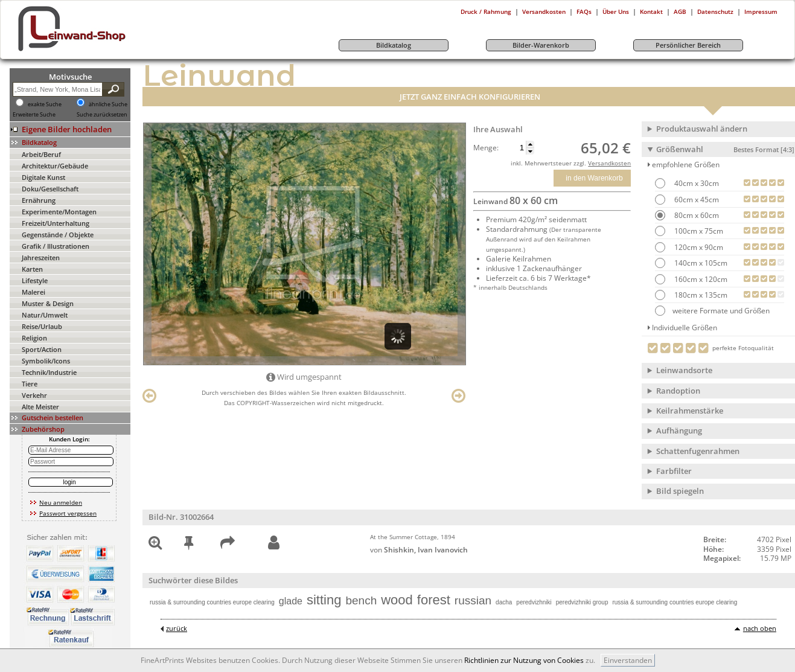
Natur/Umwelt (45, 315)
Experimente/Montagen (59, 212)
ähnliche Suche (108, 104)
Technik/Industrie (49, 372)
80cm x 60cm (696, 215)
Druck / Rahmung (486, 11)
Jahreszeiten (41, 258)
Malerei (34, 292)
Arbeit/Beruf (41, 154)
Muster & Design (48, 303)
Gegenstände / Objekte (58, 235)
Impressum (761, 11)
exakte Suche (45, 104)
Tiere (30, 384)
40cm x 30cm (696, 183)
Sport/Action (42, 349)
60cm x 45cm (696, 200)
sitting (324, 600)
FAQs (584, 11)
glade (291, 601)
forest (434, 600)
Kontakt (651, 11)
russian (473, 600)
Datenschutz (715, 11)
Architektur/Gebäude (55, 166)
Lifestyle (35, 280)
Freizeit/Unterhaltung (56, 223)
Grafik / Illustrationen (56, 246)
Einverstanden (628, 660)
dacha (504, 602)
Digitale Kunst (43, 177)
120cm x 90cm (698, 247)
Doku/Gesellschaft (50, 189)
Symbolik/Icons (46, 361)
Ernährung (39, 200)
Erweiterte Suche (34, 115)
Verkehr (34, 395)
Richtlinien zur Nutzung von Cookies (524, 660)
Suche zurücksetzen (102, 115)
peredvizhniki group (582, 602)
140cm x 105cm (700, 263)
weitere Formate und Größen (712, 311)
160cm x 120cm (700, 279)
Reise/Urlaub (42, 326)
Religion (34, 338)
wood (397, 600)
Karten (32, 269)
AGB (680, 11)
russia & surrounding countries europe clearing (212, 602)
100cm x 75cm (698, 231)
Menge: (486, 148)
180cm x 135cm (700, 295)
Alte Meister (40, 407)
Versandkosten (544, 11)
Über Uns (616, 11)
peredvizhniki (534, 602)
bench (361, 600)
